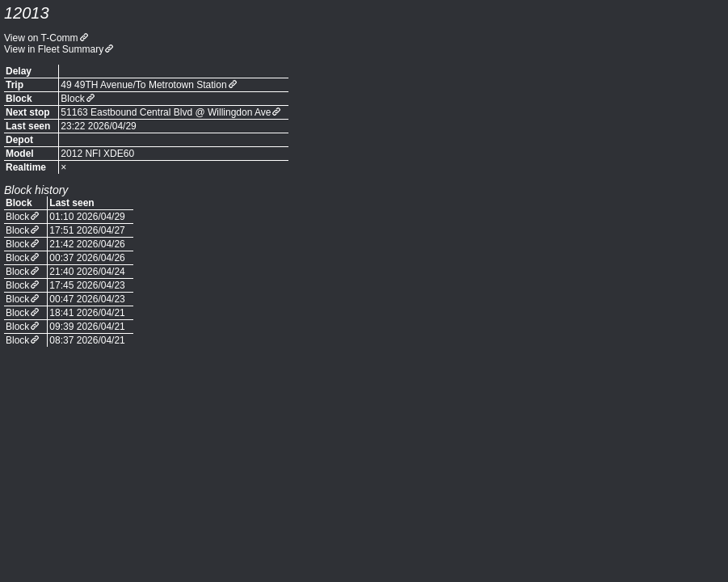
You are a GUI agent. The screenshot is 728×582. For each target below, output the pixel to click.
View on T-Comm (41, 38)
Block (72, 99)
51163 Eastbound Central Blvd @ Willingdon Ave (166, 112)
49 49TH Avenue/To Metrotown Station (143, 85)
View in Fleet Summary (54, 49)
